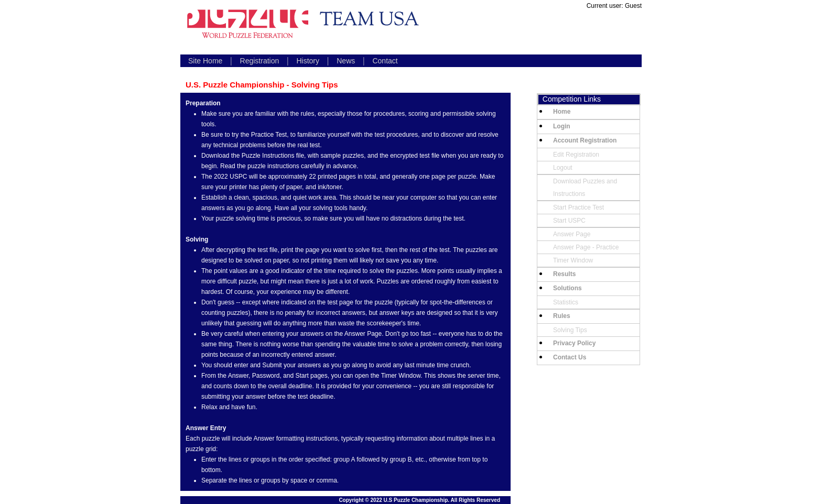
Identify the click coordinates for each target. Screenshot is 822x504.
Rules (562, 316)
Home (562, 112)
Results (564, 274)
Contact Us (570, 357)
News (346, 61)
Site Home (205, 61)
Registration (260, 61)
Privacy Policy (574, 343)
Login (562, 126)
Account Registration (585, 140)
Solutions (567, 288)
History (308, 61)
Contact (385, 61)
